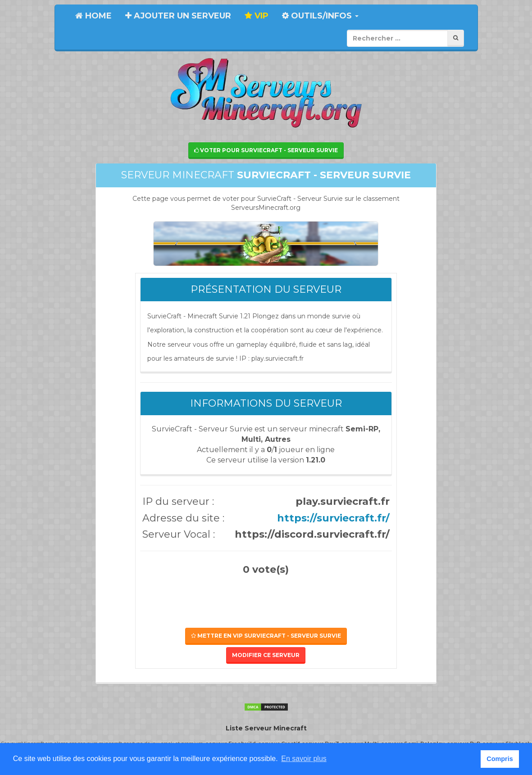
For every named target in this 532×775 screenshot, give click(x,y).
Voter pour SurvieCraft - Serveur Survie (266, 150)
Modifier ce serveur (266, 655)
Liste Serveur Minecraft (266, 728)
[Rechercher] (456, 38)
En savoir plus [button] (304, 759)
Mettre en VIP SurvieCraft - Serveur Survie (266, 636)
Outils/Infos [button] (320, 16)
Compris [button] (500, 759)
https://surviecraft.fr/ (333, 518)
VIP (257, 16)
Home (93, 16)
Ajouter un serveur (178, 16)
